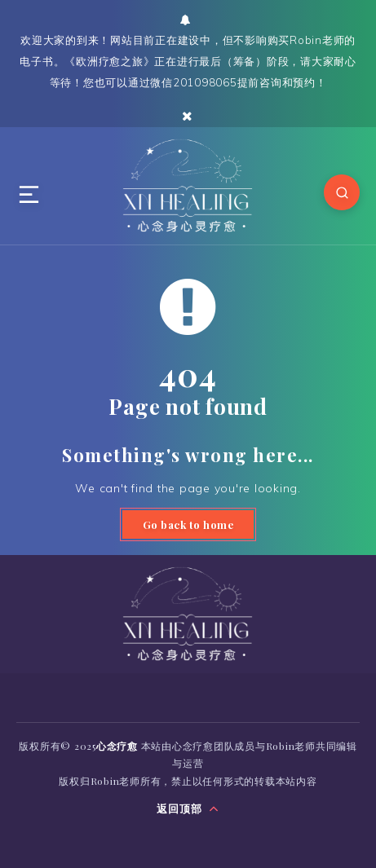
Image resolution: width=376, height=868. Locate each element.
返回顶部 (188, 809)
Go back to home (188, 524)
